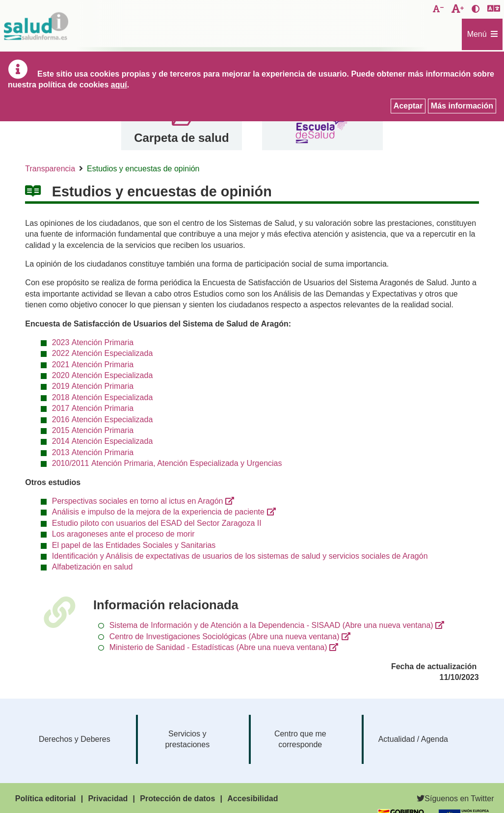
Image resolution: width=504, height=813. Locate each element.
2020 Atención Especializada (102, 375)
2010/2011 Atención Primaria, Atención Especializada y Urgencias (167, 463)
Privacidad (108, 799)
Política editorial (46, 799)
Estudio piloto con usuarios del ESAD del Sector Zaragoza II (157, 523)
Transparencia (50, 169)
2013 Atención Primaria (93, 452)
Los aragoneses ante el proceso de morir (123, 534)
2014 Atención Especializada (102, 441)
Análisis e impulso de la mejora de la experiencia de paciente (158, 512)
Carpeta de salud (181, 138)
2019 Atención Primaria (93, 386)
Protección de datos (177, 799)
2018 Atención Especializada (102, 397)
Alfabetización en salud (93, 567)
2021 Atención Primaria (93, 365)
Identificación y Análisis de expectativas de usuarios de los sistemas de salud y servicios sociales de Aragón (240, 556)
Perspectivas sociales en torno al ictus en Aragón (138, 501)
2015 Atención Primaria (93, 430)
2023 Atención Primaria (93, 342)
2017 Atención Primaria (93, 408)
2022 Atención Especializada (102, 353)
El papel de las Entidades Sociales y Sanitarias (134, 545)
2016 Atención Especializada (102, 420)
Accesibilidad (252, 799)
